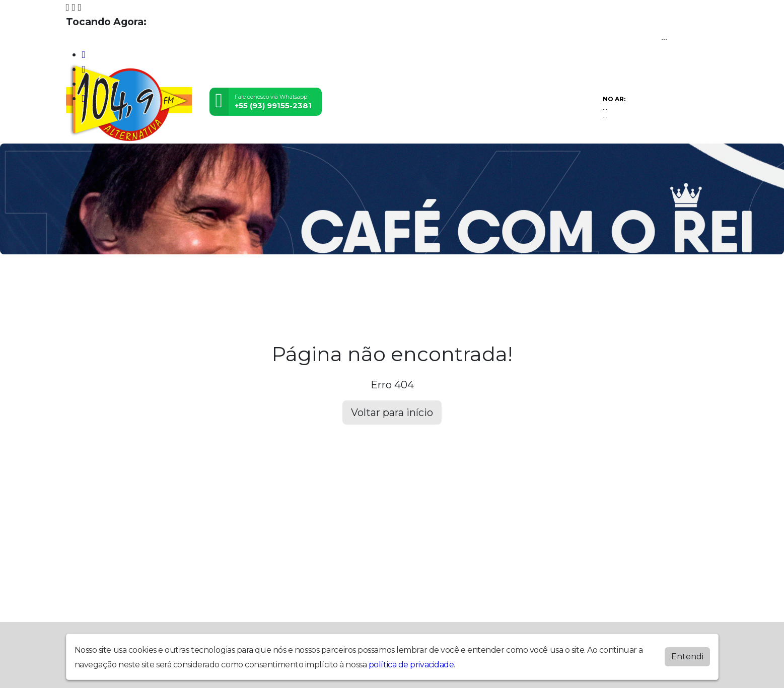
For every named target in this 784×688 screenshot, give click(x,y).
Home (87, 283)
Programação (150, 283)
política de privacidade (411, 665)
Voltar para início (392, 412)
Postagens (345, 283)
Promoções (517, 283)
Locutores (278, 283)
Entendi (687, 657)
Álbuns (403, 283)
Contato (454, 283)
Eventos (218, 283)
